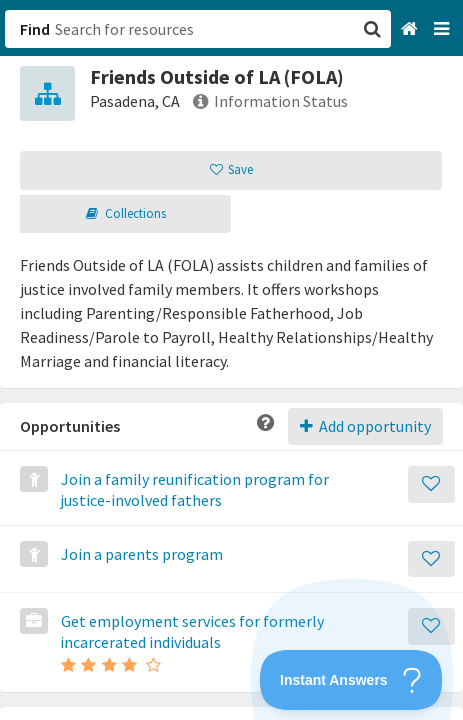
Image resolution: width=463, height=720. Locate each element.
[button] (231, 360)
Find (35, 29)
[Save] (431, 484)
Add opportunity (365, 426)
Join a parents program (140, 554)
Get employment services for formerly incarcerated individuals (191, 631)
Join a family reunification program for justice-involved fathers (193, 489)
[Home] (411, 29)
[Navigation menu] (443, 29)
